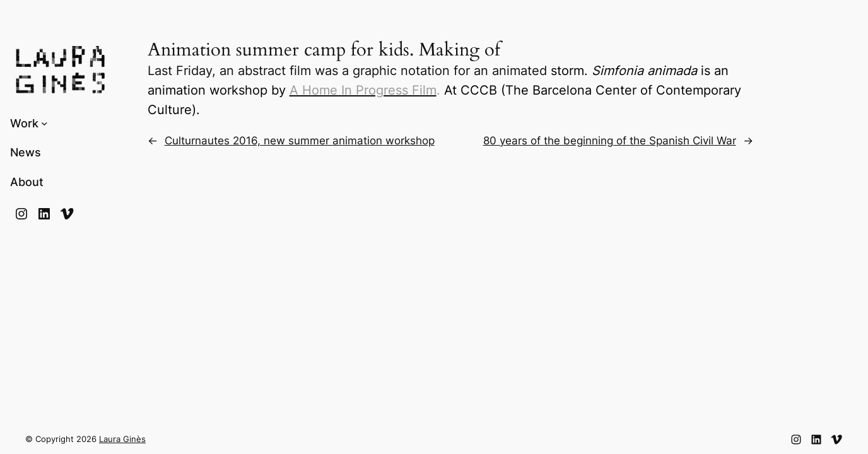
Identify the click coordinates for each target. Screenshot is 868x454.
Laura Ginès (122, 439)
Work (24, 123)
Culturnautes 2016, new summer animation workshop (300, 141)
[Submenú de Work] (44, 123)
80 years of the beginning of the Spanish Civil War (610, 141)
